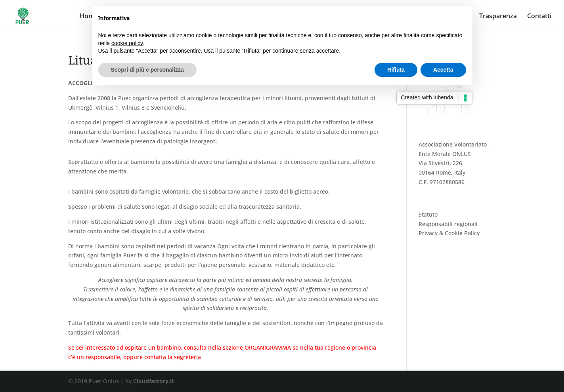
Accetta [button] (443, 70)
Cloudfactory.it (154, 381)
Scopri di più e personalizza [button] (147, 70)
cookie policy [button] (127, 43)
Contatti (539, 17)
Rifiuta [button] (396, 70)
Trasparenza (498, 17)
